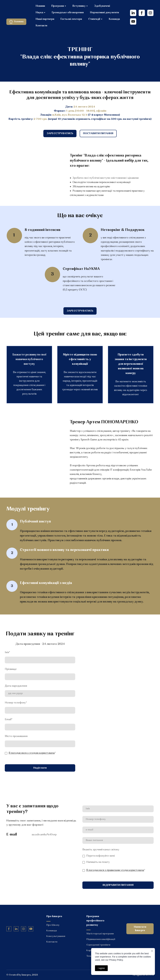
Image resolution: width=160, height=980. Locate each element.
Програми (58, 6)
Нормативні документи (104, 13)
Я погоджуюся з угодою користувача (32, 753)
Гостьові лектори (71, 19)
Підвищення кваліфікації (101, 939)
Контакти (41, 26)
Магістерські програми (100, 934)
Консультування (56, 936)
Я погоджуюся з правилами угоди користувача (115, 870)
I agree (101, 968)
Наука (39, 13)
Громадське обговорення (68, 13)
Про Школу (53, 925)
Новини (40, 6)
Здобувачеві (102, 6)
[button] (16, 22)
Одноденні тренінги (98, 945)
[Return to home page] (19, 10)
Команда (114, 19)
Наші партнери (45, 19)
